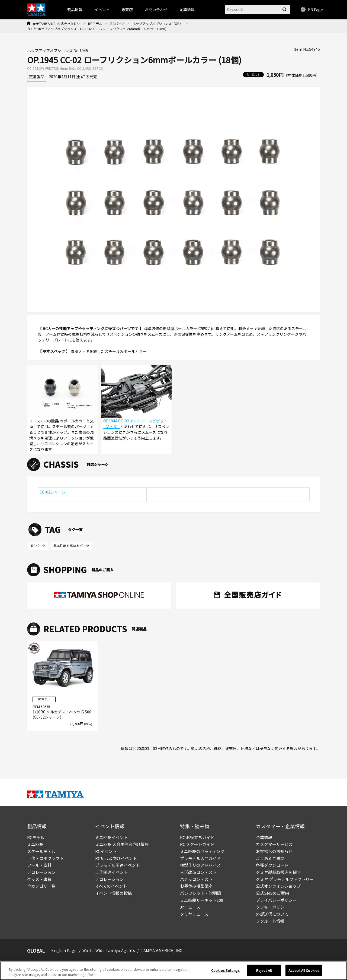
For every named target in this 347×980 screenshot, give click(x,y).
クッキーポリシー (272, 907)
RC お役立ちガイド (197, 837)
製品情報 (75, 10)
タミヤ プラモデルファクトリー (285, 879)
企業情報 (264, 837)
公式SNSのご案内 (272, 893)
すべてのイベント (111, 886)
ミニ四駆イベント (111, 837)
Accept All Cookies (304, 971)
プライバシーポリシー (276, 900)
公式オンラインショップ (278, 886)
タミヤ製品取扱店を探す (278, 872)
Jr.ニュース (190, 907)
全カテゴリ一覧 (41, 886)
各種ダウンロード (272, 865)
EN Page (312, 10)
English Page (64, 950)
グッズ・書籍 (39, 879)
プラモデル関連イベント (118, 865)
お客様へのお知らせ (274, 851)
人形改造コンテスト (198, 872)
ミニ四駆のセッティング (202, 851)
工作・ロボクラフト (45, 858)
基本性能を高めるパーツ (71, 546)
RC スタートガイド (197, 844)
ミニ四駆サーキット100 (202, 900)
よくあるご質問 (270, 858)
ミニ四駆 (35, 844)
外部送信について (272, 914)
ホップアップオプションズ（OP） (158, 23)
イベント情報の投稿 (113, 893)
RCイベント (106, 851)
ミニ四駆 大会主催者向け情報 (122, 844)
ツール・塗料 (39, 865)
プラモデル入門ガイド (200, 858)
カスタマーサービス (274, 844)
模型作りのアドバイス (200, 865)
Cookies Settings (225, 971)
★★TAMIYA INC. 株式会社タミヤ (56, 23)
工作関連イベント (111, 872)
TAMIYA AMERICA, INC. (162, 950)
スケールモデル (41, 851)
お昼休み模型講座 (196, 886)
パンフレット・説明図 (200, 893)
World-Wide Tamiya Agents (109, 950)
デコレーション (41, 872)
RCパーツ (117, 23)
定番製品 (37, 77)
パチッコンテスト (196, 879)
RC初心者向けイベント (116, 858)
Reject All (264, 971)
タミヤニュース (194, 914)
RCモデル (95, 23)
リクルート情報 (270, 921)
